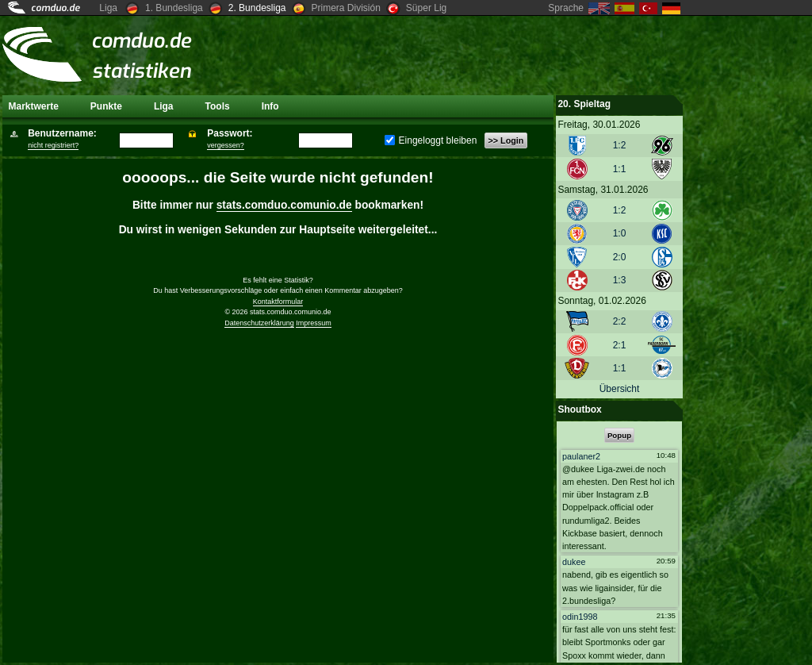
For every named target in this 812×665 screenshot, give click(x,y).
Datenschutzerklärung (259, 323)
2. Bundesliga (257, 8)
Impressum (314, 323)
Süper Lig (426, 8)
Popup (619, 435)
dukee (574, 562)
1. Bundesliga (174, 8)
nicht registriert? (53, 145)
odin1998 (580, 616)
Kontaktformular (278, 302)
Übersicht (620, 389)
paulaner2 (581, 456)
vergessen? (226, 145)
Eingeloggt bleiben (431, 140)
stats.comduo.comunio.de (284, 205)
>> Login (506, 140)
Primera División (346, 8)
